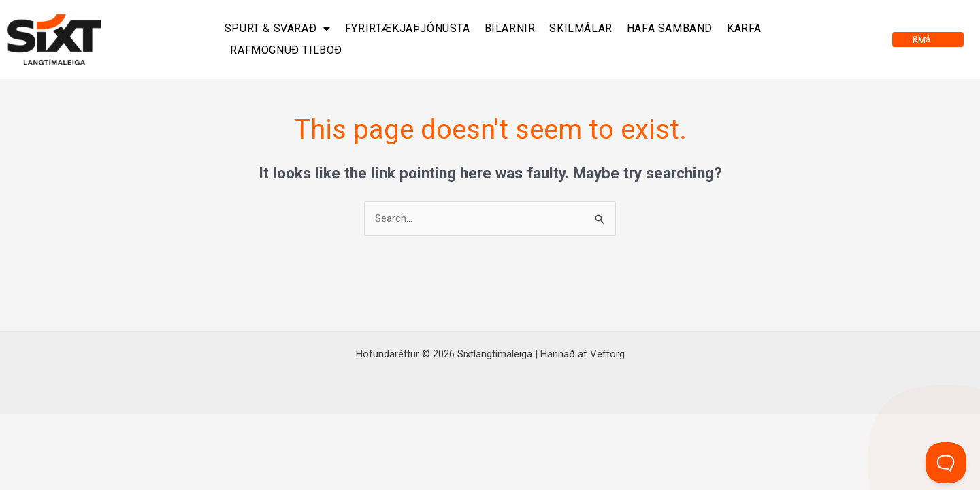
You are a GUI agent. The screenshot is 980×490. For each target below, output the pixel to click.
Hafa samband (670, 28)
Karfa (744, 28)
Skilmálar (581, 28)
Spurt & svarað (278, 29)
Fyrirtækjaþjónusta (408, 28)
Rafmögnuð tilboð (286, 50)
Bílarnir (510, 28)
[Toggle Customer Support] (946, 463)
